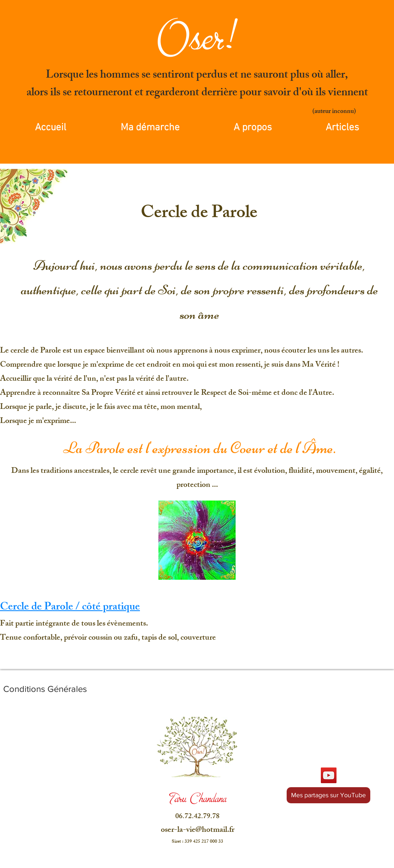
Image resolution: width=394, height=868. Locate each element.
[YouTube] (329, 775)
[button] (253, 128)
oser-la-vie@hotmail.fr (198, 830)
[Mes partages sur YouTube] (328, 795)
